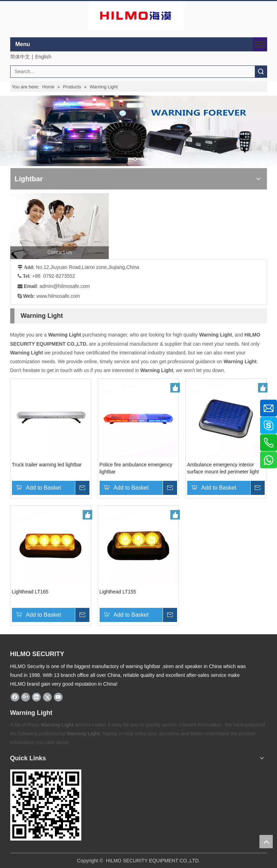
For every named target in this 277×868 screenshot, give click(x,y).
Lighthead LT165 (30, 592)
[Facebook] (15, 697)
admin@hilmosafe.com (65, 286)
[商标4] (136, 16)
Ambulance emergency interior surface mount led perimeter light (223, 468)
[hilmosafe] (46, 805)
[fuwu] (60, 226)
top (266, 842)
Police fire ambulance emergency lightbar (136, 468)
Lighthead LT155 (118, 592)
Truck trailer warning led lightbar (47, 465)
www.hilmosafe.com (58, 296)
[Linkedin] (36, 697)
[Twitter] (47, 697)
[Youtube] (58, 697)
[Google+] (26, 697)
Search (261, 72)
